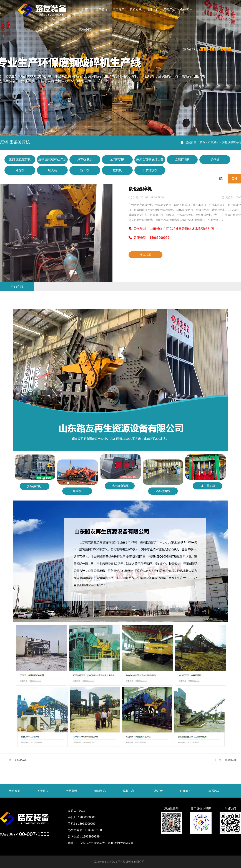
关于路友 (43, 791)
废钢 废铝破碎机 (231, 142)
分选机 (20, 170)
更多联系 (145, 255)
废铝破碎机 (21, 760)
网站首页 (14, 791)
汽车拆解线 (85, 159)
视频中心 (129, 791)
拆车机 (85, 170)
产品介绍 (17, 286)
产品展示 (213, 142)
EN (221, 178)
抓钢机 (215, 159)
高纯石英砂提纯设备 (150, 159)
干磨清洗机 (150, 170)
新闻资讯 (100, 791)
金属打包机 (182, 159)
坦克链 (52, 170)
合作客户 (186, 791)
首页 (202, 142)
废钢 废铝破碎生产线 (52, 159)
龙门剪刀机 (117, 159)
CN (234, 178)
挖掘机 (117, 170)
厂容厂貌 (157, 791)
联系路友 (214, 791)
